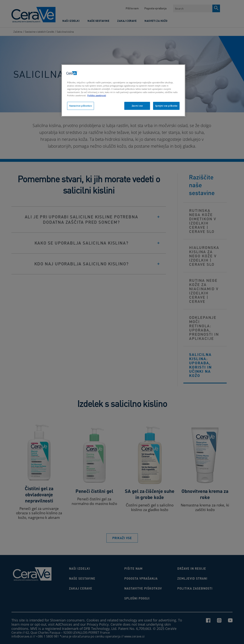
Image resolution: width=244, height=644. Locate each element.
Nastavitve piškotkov (81, 106)
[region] (123, 90)
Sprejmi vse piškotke (166, 106)
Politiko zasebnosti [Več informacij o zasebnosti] (97, 95)
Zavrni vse (137, 106)
